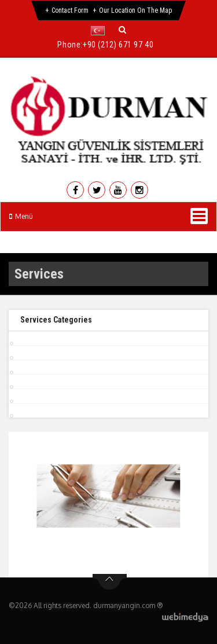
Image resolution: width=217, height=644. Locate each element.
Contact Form (70, 10)
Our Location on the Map (135, 10)
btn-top (110, 582)
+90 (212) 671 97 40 (118, 45)
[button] (100, 31)
